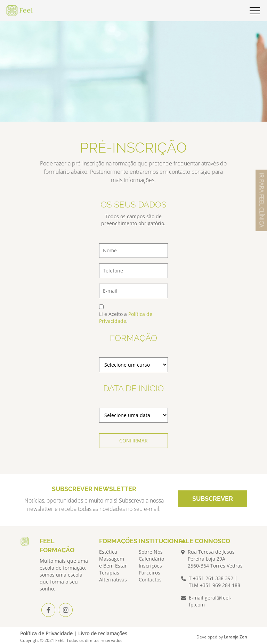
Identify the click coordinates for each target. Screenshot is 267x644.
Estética (108, 552)
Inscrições (150, 566)
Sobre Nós (151, 552)
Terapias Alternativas (113, 576)
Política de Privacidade (126, 317)
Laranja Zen (235, 637)
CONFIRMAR (133, 441)
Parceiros (149, 573)
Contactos (150, 580)
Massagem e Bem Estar (113, 562)
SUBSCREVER (213, 499)
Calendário (151, 559)
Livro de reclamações (103, 633)
